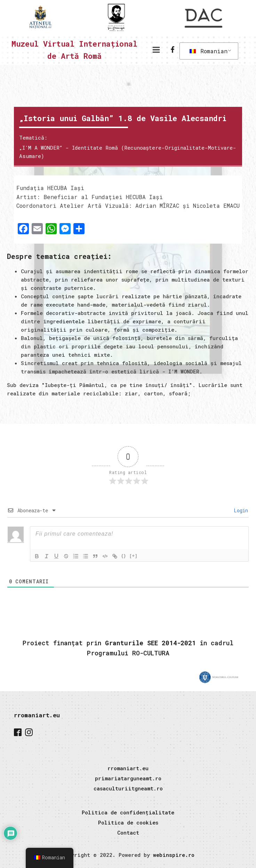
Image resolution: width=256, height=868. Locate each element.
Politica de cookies (128, 822)
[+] (134, 556)
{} (124, 556)
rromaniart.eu (37, 715)
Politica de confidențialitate (128, 812)
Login (239, 510)
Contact (128, 833)
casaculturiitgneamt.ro (128, 788)
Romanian (209, 51)
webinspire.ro (174, 855)
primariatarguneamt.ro (128, 778)
